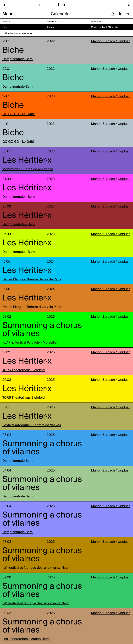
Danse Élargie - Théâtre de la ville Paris (32, 280)
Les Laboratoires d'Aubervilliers (26, 639)
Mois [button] (5, 22)
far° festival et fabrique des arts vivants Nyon (36, 568)
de (120, 14)
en (128, 14)
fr (113, 14)
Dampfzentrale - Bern (19, 197)
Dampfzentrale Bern (18, 59)
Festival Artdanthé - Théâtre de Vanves (32, 425)
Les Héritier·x (27, 161)
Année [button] (50, 22)
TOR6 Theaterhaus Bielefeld (24, 370)
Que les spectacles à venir (19, 33)
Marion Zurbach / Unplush (111, 41)
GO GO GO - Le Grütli (19, 114)
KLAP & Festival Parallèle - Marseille (30, 343)
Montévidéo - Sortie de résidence (28, 169)
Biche (13, 50)
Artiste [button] (95, 22)
